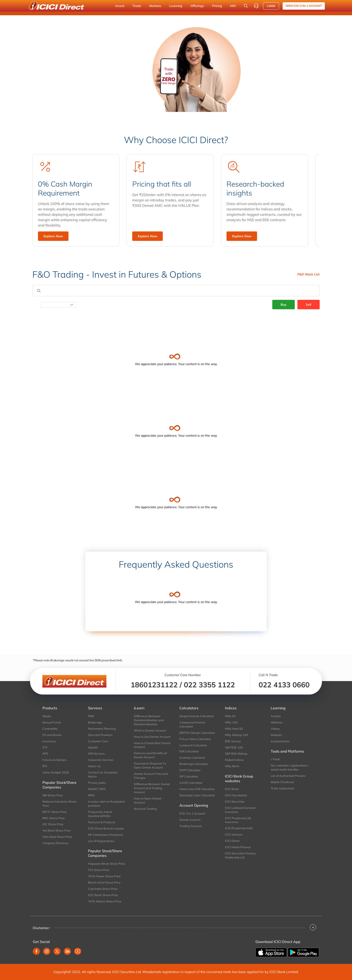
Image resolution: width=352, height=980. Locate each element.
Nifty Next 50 (234, 729)
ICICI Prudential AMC (239, 828)
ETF (45, 747)
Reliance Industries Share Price (59, 804)
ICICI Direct (232, 841)
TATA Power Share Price (104, 876)
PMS (91, 716)
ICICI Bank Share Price (103, 895)
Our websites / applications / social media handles (290, 767)
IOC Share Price (53, 824)
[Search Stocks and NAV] (246, 6)
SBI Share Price (53, 795)
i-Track (275, 759)
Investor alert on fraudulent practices (106, 804)
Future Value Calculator (195, 739)
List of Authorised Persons (288, 776)
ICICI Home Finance (238, 847)
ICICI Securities (235, 801)
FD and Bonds (52, 735)
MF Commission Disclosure (106, 835)
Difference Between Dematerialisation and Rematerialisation (149, 720)
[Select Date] (58, 305)
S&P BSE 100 (234, 747)
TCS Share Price (99, 870)
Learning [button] (176, 6)
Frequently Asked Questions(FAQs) (100, 814)
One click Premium (100, 735)
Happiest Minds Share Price (107, 864)
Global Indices (234, 760)
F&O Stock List (308, 274)
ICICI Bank (232, 789)
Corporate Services (101, 760)
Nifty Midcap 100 (236, 735)
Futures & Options (55, 760)
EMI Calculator (189, 751)
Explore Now (53, 236)
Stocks (47, 716)
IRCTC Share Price (55, 812)
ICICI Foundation (236, 795)
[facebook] (36, 951)
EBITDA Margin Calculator (197, 733)
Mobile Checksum (282, 782)
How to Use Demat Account (152, 737)
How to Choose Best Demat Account (152, 745)
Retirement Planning (102, 729)
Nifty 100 (231, 722)
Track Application (283, 788)
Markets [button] (155, 6)
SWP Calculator (190, 770)
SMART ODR (97, 789)
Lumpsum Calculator (193, 745)
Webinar (277, 722)
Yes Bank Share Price (57, 830)
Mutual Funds (52, 722)
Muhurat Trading (145, 809)
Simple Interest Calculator (197, 716)
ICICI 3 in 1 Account (192, 813)
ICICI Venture (234, 834)
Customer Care (98, 741)
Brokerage (95, 722)
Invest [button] (120, 6)
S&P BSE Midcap (236, 754)
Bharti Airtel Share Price (104, 882)
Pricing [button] (217, 6)
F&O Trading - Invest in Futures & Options (117, 274)
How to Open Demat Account (148, 800)
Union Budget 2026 (56, 772)
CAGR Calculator (191, 783)
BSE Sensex (233, 741)
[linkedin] (67, 951)
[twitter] (57, 951)
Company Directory (55, 843)
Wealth (93, 747)
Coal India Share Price (103, 889)
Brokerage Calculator (194, 764)
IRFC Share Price (54, 818)
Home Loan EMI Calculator (197, 789)
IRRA (91, 795)
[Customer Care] (256, 6)
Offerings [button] (197, 6)
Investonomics (280, 741)
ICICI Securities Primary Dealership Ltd (240, 855)
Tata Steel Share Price (57, 837)
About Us (94, 766)
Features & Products (102, 822)
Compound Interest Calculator (192, 724)
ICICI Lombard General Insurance (240, 810)
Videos (275, 729)
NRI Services (96, 754)
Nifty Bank (232, 766)
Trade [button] (137, 6)
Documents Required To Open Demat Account (150, 765)
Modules (276, 735)
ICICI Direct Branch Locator (106, 828)
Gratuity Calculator (192, 758)
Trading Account (191, 826)
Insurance (49, 741)
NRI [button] (233, 6)
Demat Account (190, 820)
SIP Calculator (189, 776)
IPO (45, 766)
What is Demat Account (150, 730)
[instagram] (47, 951)
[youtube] (78, 951)
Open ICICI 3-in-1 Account (304, 6)
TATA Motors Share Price (105, 901)
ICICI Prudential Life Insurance (238, 820)
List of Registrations (101, 841)
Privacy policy (97, 783)
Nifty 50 (230, 716)
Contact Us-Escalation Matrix (103, 774)
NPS (45, 754)
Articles (276, 716)
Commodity (50, 729)
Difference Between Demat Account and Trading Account (152, 788)
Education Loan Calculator (197, 795)
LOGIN (271, 6)
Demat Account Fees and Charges (151, 776)
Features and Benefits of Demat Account (150, 755)
